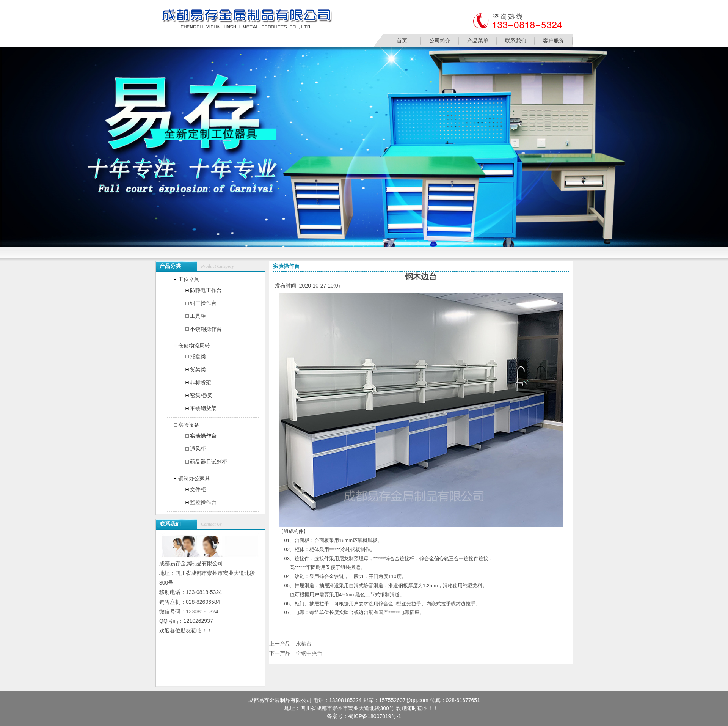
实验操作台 (203, 436)
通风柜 (198, 449)
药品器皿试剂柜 (209, 462)
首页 (402, 41)
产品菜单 (478, 41)
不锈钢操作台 (206, 329)
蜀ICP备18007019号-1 (375, 716)
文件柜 (198, 489)
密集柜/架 (201, 395)
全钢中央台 (309, 653)
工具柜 (198, 316)
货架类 (198, 369)
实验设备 (189, 425)
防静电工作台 (206, 290)
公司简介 (440, 41)
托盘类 (198, 357)
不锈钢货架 (203, 408)
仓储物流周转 (194, 346)
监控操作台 (203, 502)
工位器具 (189, 279)
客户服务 (554, 41)
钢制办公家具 (194, 478)
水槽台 (304, 644)
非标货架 (201, 382)
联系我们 (516, 41)
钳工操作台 (203, 303)
